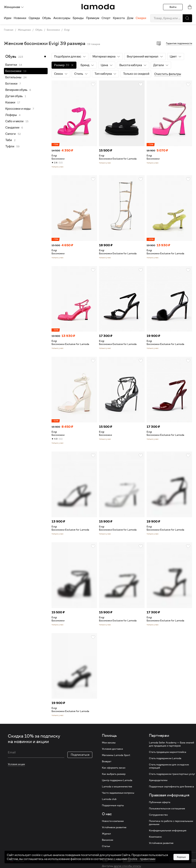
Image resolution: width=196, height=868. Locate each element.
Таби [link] (9, 140)
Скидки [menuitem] (141, 18)
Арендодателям (158, 780)
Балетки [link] (11, 65)
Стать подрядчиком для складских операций (169, 766)
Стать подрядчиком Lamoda (165, 758)
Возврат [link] (107, 761)
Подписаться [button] (80, 749)
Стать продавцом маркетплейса (168, 752)
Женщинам (14, 7)
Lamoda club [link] (109, 799)
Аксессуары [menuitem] (62, 18)
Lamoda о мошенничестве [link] (117, 787)
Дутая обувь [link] (14, 96)
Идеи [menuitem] (8, 18)
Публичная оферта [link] (160, 802)
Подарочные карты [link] (113, 805)
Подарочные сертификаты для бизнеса (171, 787)
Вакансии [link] (108, 840)
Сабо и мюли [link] (14, 121)
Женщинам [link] (24, 30)
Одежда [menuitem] (34, 18)
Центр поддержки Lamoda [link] (117, 780)
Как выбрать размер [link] (114, 774)
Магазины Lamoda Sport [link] (116, 755)
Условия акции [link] (16, 759)
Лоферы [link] (11, 115)
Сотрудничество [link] (158, 815)
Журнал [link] (106, 834)
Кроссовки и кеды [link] (18, 109)
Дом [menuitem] (130, 18)
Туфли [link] (10, 146)
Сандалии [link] (12, 128)
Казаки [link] (10, 102)
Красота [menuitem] (119, 18)
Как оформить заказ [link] (114, 768)
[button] (187, 18)
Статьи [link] (106, 846)
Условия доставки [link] (112, 749)
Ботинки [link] (11, 84)
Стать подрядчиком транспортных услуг (172, 774)
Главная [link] (9, 30)
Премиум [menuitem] (93, 18)
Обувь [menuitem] (47, 18)
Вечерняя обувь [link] (16, 90)
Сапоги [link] (10, 134)
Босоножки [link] (53, 30)
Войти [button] (173, 7)
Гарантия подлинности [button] (179, 43)
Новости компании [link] (113, 821)
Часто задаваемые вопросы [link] (118, 793)
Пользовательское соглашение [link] (167, 809)
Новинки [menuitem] (20, 18)
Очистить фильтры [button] (168, 74)
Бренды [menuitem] (78, 18)
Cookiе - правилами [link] (142, 863)
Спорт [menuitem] (106, 18)
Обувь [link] (39, 30)
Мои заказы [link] (109, 743)
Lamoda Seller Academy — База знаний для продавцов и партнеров (171, 744)
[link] (98, 7)
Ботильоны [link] (13, 77)
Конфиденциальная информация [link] (168, 831)
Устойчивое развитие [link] (114, 827)
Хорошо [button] (181, 861)
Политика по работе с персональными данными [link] (171, 823)
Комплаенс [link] (155, 837)
